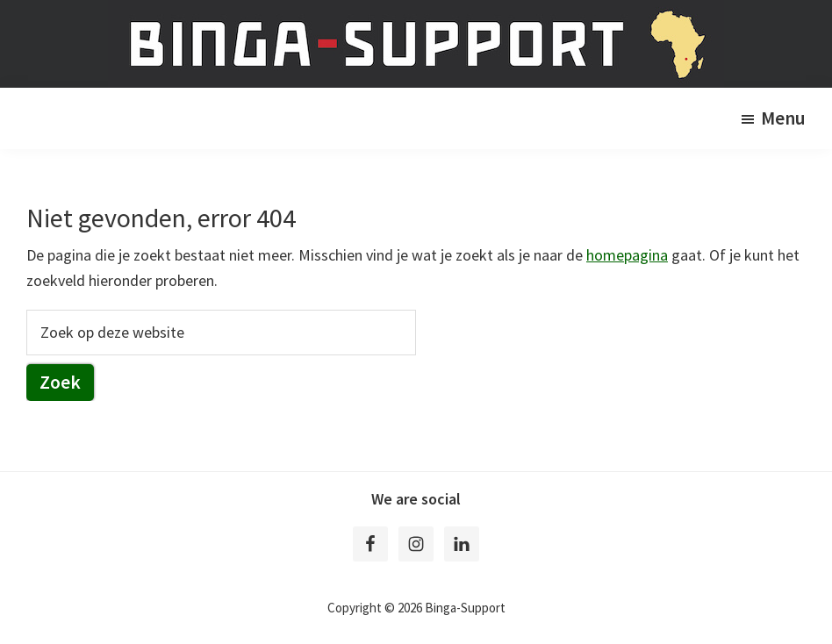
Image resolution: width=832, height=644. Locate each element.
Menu (783, 118)
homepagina (627, 255)
